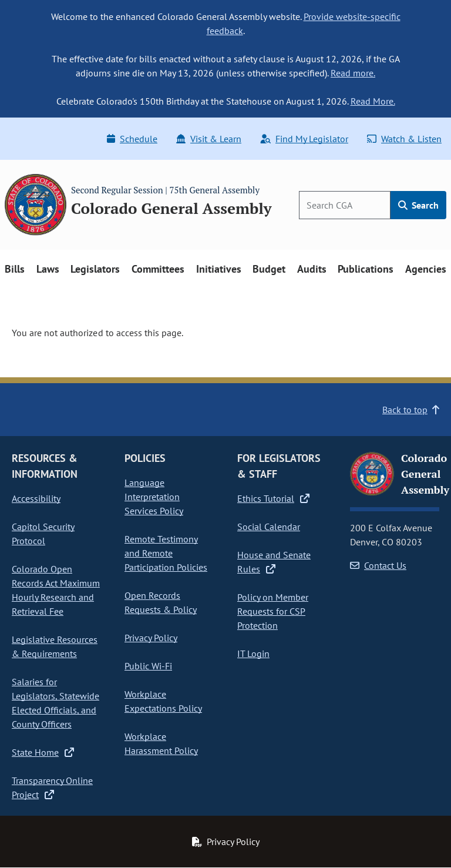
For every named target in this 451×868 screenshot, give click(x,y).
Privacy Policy (151, 638)
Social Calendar (269, 527)
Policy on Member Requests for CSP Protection (273, 611)
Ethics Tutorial (273, 498)
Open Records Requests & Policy (161, 602)
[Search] (345, 205)
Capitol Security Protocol (43, 534)
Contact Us (378, 565)
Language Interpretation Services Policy (154, 497)
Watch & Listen (404, 139)
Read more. (353, 73)
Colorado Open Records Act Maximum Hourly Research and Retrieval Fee (56, 590)
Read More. (373, 101)
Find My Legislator (304, 139)
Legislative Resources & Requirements (55, 646)
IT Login (253, 653)
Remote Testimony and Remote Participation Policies (166, 553)
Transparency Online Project (52, 787)
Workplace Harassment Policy (161, 743)
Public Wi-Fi (148, 666)
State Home (43, 752)
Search (418, 205)
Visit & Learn (209, 139)
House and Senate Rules (274, 562)
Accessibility (36, 498)
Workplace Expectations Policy (163, 701)
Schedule (132, 139)
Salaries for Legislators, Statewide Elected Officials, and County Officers (55, 703)
